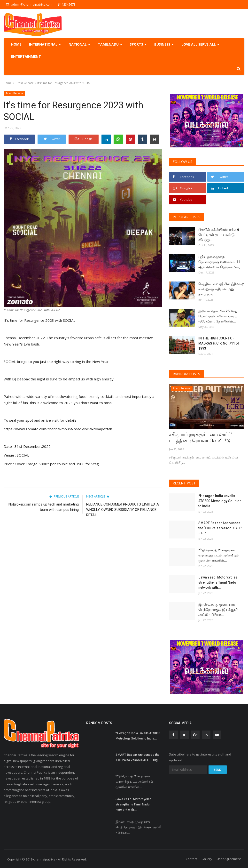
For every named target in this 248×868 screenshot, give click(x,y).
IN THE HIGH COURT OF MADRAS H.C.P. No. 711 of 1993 (219, 343)
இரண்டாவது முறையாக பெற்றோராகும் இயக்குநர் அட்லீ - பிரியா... (218, 609)
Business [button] (164, 44)
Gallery (207, 858)
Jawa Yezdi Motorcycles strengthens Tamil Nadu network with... (218, 581)
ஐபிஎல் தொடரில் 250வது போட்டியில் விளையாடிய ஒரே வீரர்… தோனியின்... (218, 316)
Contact (191, 858)
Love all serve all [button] (200, 44)
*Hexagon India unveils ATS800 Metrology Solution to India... (220, 500)
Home (16, 44)
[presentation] (226, 392)
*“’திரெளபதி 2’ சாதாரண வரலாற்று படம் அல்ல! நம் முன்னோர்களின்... (218, 554)
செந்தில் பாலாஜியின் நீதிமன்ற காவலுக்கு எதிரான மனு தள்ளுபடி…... (221, 289)
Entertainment (26, 56)
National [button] (79, 44)
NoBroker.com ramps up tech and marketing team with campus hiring (44, 507)
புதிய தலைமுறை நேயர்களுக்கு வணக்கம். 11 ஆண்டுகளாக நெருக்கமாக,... (221, 262)
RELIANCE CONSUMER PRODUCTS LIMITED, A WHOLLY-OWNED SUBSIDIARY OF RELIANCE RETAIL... (123, 510)
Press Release (25, 83)
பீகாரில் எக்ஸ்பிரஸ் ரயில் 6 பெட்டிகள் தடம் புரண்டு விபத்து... (219, 235)
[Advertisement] (83, 564)
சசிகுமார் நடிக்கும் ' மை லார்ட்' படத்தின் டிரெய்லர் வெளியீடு (204, 438)
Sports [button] (138, 44)
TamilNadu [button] (110, 44)
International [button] (45, 44)
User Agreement (229, 858)
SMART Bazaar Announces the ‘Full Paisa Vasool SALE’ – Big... (220, 527)
